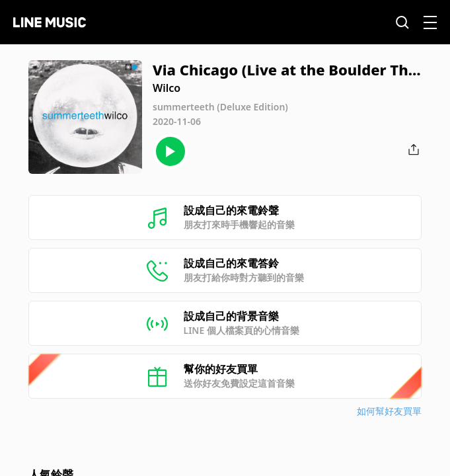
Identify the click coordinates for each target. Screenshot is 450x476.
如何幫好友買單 (389, 411)
